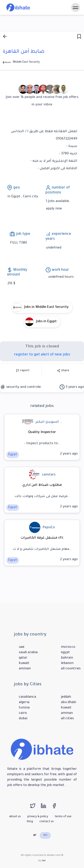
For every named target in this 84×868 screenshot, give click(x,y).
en (45, 835)
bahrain (67, 658)
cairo (23, 713)
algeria (24, 703)
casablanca (27, 697)
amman (25, 669)
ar (35, 835)
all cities (67, 719)
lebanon (67, 664)
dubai (23, 719)
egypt (65, 653)
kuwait (24, 664)
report (23, 371)
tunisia (24, 708)
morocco (68, 647)
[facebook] (56, 808)
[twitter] (35, 808)
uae (22, 647)
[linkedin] (46, 808)
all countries (71, 669)
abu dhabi (69, 703)
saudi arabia (28, 653)
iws (44, 861)
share (63, 371)
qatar (23, 658)
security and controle (23, 387)
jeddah (66, 697)
